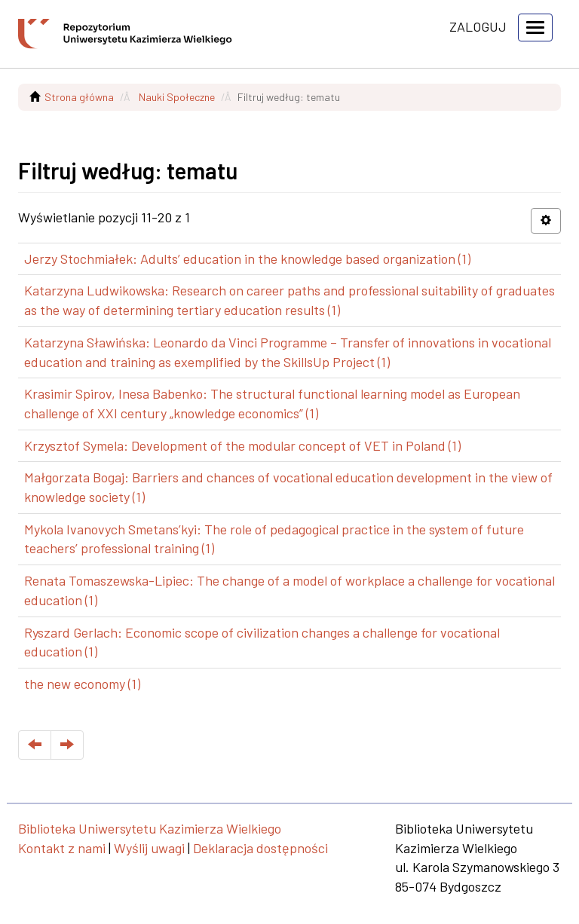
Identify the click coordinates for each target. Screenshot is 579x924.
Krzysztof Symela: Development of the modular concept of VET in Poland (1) (242, 445)
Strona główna (79, 97)
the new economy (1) (82, 684)
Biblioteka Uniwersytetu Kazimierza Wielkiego (150, 828)
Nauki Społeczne (177, 97)
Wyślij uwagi (149, 848)
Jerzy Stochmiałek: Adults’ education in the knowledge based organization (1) (247, 259)
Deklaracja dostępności (260, 848)
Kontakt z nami (62, 848)
